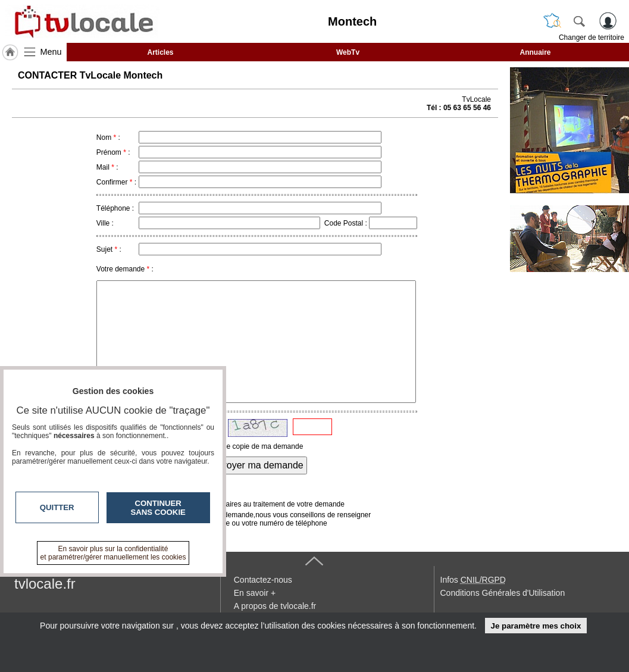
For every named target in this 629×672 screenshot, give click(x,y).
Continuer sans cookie (158, 508)
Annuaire (535, 52)
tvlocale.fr (45, 584)
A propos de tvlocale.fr (275, 606)
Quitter (57, 507)
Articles (160, 52)
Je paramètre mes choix (536, 626)
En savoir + (255, 593)
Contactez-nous (263, 580)
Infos (473, 580)
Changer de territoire (592, 37)
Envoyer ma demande (257, 465)
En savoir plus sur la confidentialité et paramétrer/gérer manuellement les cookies (113, 553)
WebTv (348, 52)
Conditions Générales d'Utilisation (503, 593)
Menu (51, 52)
